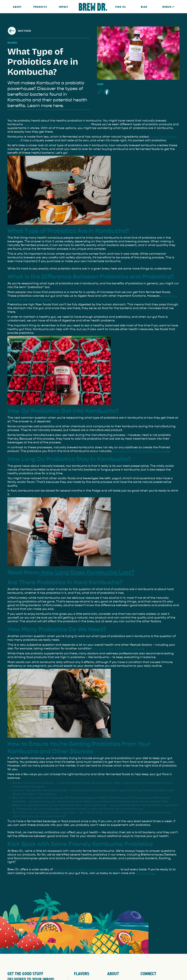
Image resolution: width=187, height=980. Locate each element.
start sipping (145, 873)
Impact (64, 7)
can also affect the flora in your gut (117, 648)
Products (40, 7)
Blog (144, 7)
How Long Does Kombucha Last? (87, 572)
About (17, 7)
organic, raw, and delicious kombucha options (87, 869)
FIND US (121, 7)
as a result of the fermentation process (141, 451)
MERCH (168, 7)
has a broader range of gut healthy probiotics (57, 124)
